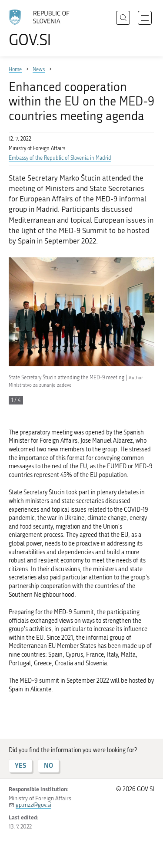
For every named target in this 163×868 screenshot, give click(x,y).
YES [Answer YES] (20, 765)
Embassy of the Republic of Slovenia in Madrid (60, 158)
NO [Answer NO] (48, 765)
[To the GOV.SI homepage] (43, 28)
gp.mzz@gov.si (33, 805)
